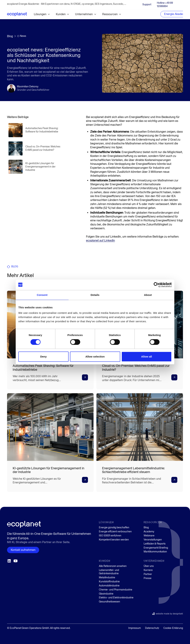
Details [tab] (95, 295)
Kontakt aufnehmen (23, 550)
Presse (148, 578)
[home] (17, 14)
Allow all (147, 357)
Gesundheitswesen (109, 602)
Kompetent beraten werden (114, 540)
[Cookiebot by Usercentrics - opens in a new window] (156, 285)
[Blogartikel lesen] (35, 130)
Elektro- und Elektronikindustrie (116, 598)
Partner (148, 574)
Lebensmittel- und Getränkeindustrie (109, 572)
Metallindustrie (107, 578)
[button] (42, 14)
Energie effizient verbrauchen (115, 532)
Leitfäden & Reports (155, 544)
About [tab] (148, 295)
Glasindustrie (106, 594)
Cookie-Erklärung (173, 628)
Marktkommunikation (155, 552)
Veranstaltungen (153, 540)
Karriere (148, 570)
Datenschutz (152, 628)
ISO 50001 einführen (110, 536)
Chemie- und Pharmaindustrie (116, 590)
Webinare (149, 536)
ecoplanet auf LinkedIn (100, 240)
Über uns (149, 566)
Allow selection (95, 357)
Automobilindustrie (109, 586)
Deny (43, 357)
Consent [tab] (42, 295)
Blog (146, 528)
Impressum (135, 628)
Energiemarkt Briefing (156, 548)
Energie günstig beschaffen (114, 528)
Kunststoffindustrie (109, 582)
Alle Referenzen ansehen (113, 566)
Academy (149, 532)
